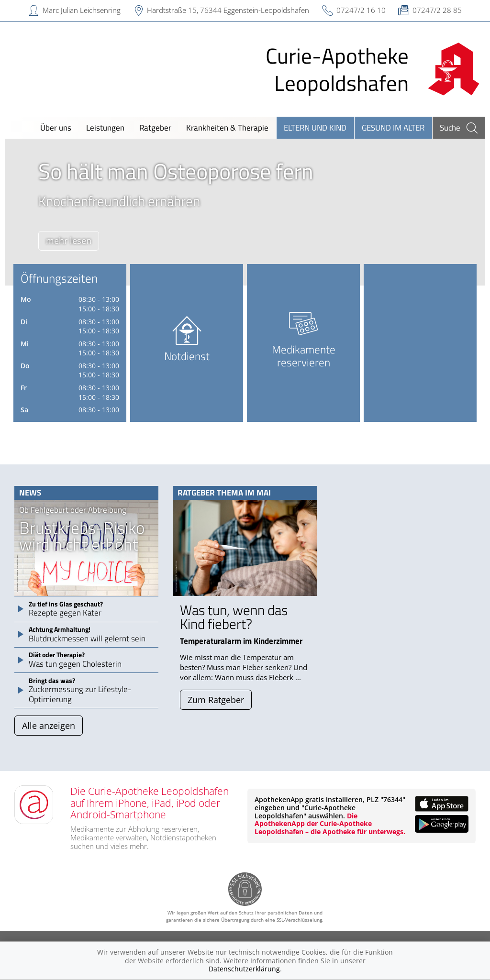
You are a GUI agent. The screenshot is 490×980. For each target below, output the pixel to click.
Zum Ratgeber (216, 700)
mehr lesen (69, 241)
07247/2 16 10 (361, 10)
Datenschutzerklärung (244, 969)
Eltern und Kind (315, 127)
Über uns (56, 127)
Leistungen (105, 127)
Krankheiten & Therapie (227, 127)
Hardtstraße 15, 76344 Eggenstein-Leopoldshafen (228, 10)
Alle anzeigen (49, 726)
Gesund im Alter (393, 127)
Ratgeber (155, 127)
